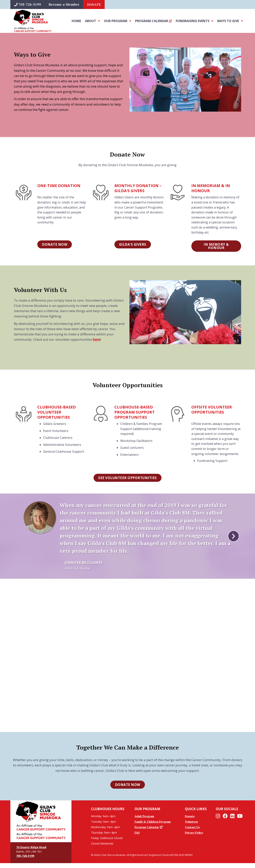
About (92, 21)
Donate (94, 4)
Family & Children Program (153, 822)
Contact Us (192, 827)
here (96, 339)
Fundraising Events (194, 21)
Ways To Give (230, 21)
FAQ (137, 833)
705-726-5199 (28, 4)
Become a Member (64, 4)
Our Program (118, 21)
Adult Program (144, 816)
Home (76, 21)
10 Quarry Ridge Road (31, 847)
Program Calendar (153, 21)
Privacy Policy (194, 833)
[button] (234, 536)
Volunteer (191, 822)
